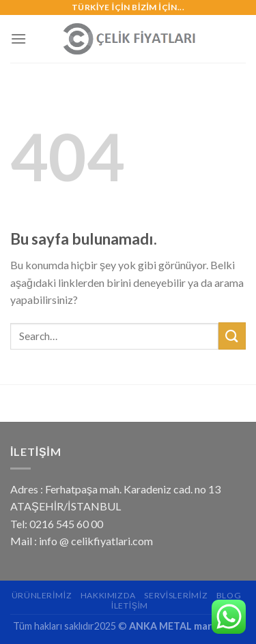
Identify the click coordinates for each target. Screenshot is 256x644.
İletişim (130, 605)
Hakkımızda (108, 595)
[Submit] (232, 336)
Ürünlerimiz (42, 595)
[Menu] (18, 39)
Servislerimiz (176, 595)
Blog (229, 595)
